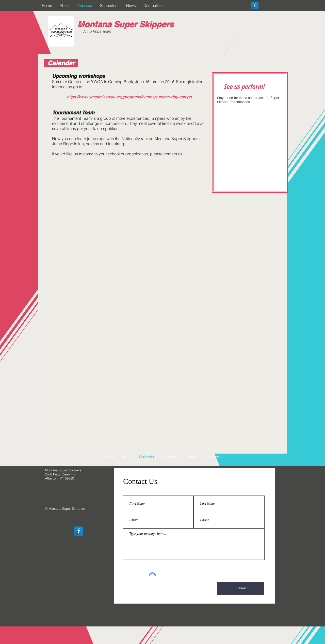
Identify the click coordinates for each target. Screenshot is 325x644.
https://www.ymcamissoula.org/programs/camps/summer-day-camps (129, 97)
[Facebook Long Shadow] (255, 6)
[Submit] (241, 588)
